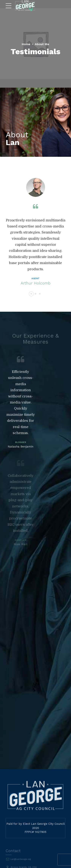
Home (25, 44)
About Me (43, 44)
